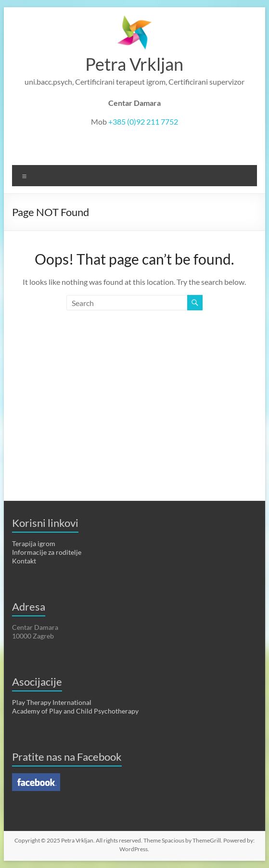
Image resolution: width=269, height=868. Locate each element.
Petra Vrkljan (134, 64)
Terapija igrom (34, 543)
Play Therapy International (52, 702)
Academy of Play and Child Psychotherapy (75, 711)
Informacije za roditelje (47, 552)
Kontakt (24, 561)
